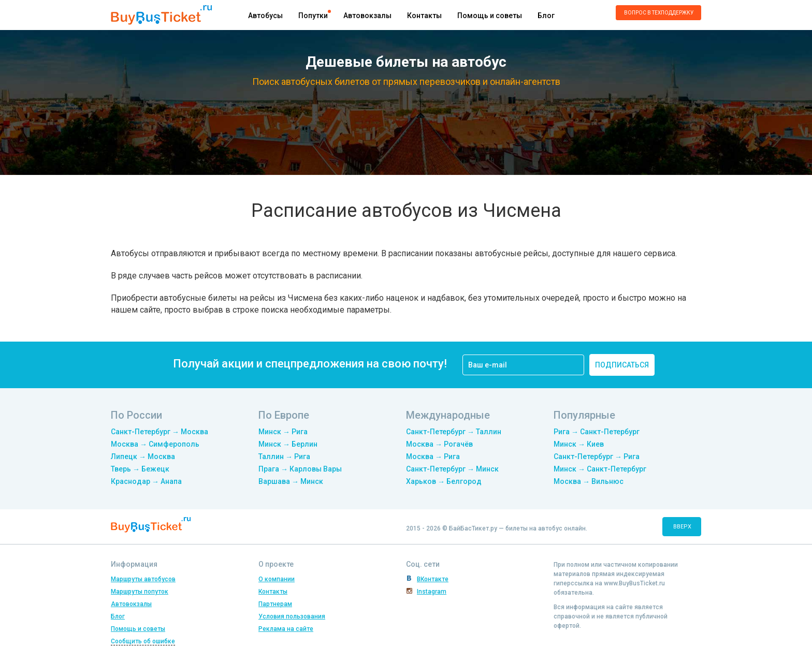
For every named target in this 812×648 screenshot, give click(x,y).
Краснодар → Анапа (146, 481)
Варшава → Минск (291, 481)
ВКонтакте (433, 579)
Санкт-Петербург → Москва (160, 432)
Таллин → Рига (284, 456)
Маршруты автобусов (143, 579)
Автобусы (265, 16)
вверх (682, 527)
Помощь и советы (490, 16)
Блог (546, 16)
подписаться (622, 365)
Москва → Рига (433, 456)
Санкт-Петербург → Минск (452, 469)
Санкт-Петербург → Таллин (454, 432)
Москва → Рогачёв (439, 444)
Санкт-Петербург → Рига (597, 456)
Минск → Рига (283, 432)
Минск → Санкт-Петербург (600, 469)
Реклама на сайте (286, 629)
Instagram (432, 592)
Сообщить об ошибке (143, 641)
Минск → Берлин (288, 444)
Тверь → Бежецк (140, 469)
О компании (277, 579)
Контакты (424, 16)
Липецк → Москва (143, 456)
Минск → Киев (579, 444)
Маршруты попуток (140, 592)
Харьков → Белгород (444, 481)
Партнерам (275, 604)
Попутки (313, 16)
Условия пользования (292, 616)
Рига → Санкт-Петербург (597, 432)
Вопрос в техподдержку (659, 13)
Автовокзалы (367, 16)
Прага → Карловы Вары (300, 469)
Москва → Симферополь (155, 444)
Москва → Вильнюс (589, 481)
